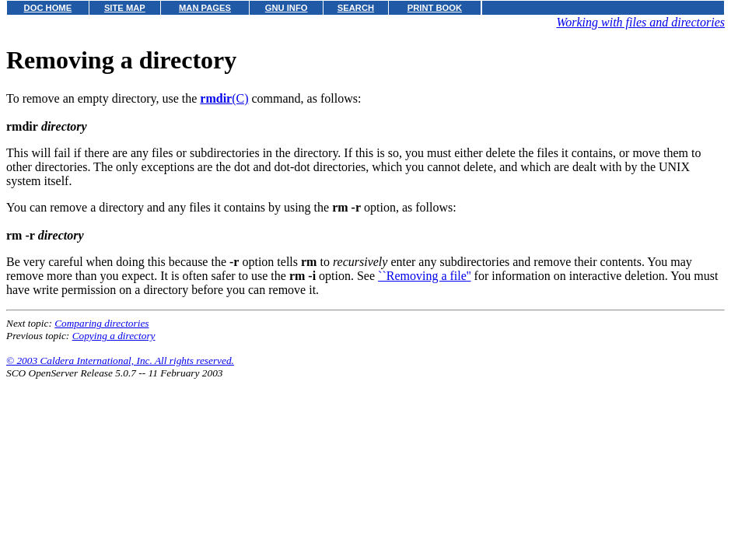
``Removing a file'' (425, 276)
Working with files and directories (640, 22)
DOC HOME (48, 8)
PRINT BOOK (435, 8)
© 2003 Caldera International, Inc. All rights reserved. (120, 360)
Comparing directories (101, 323)
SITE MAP (125, 8)
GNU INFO (287, 8)
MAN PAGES (205, 8)
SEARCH (356, 8)
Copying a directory (114, 336)
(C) (224, 98)
